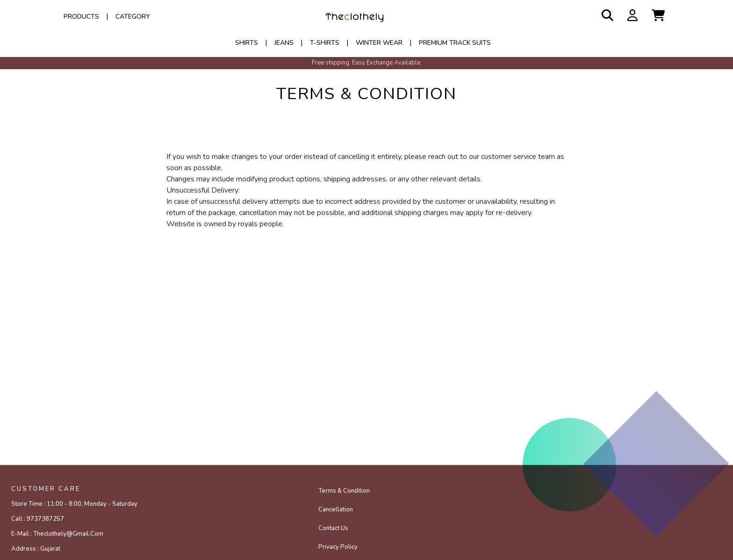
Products (81, 17)
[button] (658, 16)
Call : (38, 519)
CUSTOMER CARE (46, 489)
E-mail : (57, 534)
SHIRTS (247, 43)
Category (133, 17)
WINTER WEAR (379, 43)
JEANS (284, 43)
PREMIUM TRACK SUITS (455, 43)
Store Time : (74, 504)
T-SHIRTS (325, 43)
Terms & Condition (344, 491)
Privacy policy (338, 547)
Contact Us (333, 528)
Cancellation (336, 510)
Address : (36, 549)
